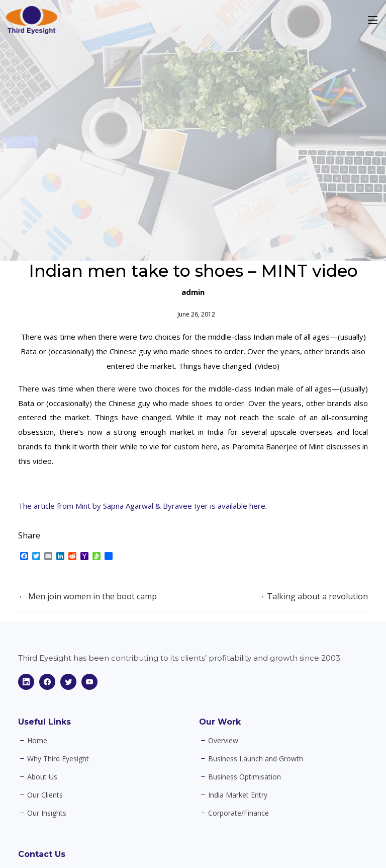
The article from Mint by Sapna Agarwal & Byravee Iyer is (118, 506)
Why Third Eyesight (58, 759)
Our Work (220, 722)
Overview (223, 741)
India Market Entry (238, 795)
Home (37, 741)
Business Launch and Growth (256, 759)
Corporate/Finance (238, 813)
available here (242, 506)
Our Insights (47, 813)
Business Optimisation (245, 777)
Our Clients (45, 795)
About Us (42, 777)
